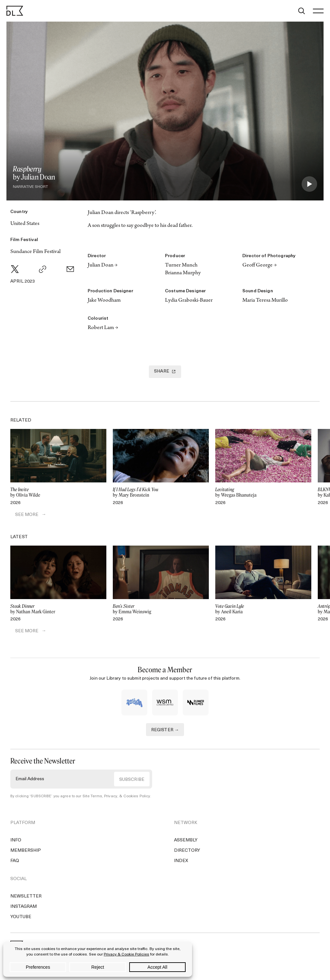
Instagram (24, 908)
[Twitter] (15, 269)
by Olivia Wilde (58, 492)
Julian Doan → (103, 266)
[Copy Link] (43, 269)
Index (181, 862)
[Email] (70, 269)
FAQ (15, 862)
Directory (187, 852)
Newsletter (26, 898)
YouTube (21, 918)
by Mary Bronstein (161, 492)
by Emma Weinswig (161, 610)
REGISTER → (165, 731)
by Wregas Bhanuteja (263, 492)
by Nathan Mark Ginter (58, 610)
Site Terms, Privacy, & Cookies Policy (114, 797)
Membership (26, 852)
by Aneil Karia (263, 610)
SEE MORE (22, 515)
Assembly (186, 842)
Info (16, 842)
